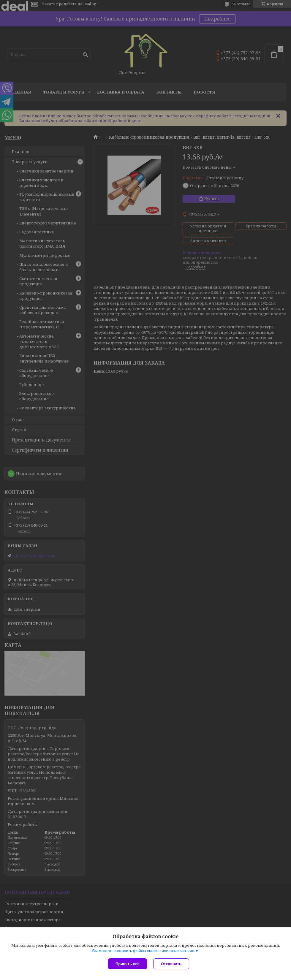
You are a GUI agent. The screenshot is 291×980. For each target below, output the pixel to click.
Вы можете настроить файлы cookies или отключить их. (143, 951)
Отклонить (171, 964)
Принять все (128, 964)
